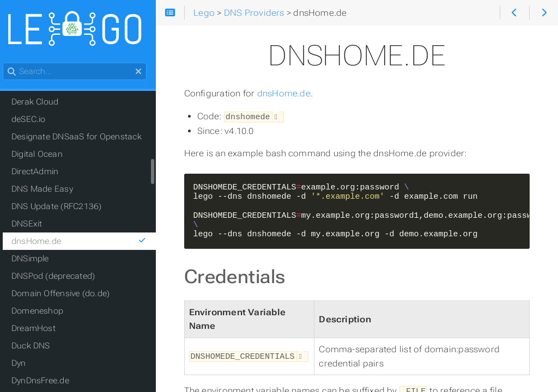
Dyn (25, 364)
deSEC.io (35, 120)
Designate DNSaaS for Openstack (83, 137)
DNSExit (33, 224)
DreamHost (40, 329)
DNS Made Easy (48, 189)
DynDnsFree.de (46, 381)
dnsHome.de (292, 93)
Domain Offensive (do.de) (66, 294)
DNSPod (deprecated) (59, 277)
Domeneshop (43, 311)
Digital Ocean (43, 155)
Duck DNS (37, 346)
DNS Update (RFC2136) (63, 207)
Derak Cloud (41, 102)
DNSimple (36, 259)
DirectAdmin (41, 172)
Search (10, 63)
